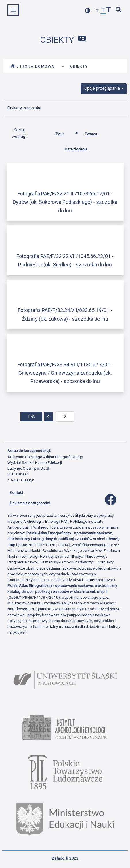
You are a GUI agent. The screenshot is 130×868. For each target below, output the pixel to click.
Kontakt (17, 492)
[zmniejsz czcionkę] (97, 11)
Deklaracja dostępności (30, 503)
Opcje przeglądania (102, 88)
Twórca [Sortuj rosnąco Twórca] (96, 133)
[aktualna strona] (65, 417)
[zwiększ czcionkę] (109, 10)
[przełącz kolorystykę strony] (88, 11)
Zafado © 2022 (65, 858)
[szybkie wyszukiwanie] (119, 10)
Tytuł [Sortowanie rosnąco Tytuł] (64, 133)
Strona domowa (33, 66)
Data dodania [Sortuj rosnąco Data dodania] (81, 148)
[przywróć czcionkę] (103, 11)
